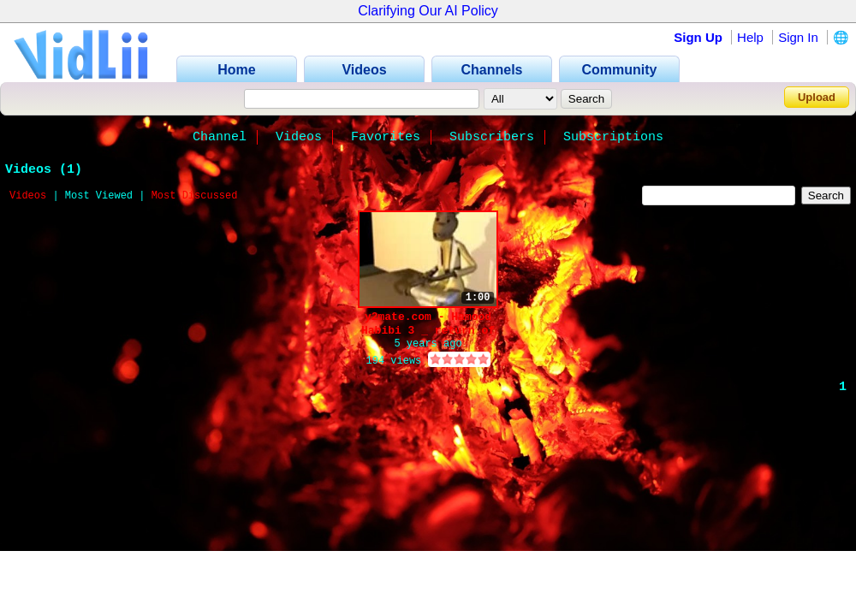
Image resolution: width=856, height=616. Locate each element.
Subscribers (492, 137)
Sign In (798, 37)
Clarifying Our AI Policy (428, 11)
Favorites (386, 137)
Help (750, 37)
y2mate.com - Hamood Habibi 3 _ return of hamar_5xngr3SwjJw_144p (428, 324)
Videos (299, 137)
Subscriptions (613, 137)
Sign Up (698, 37)
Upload (817, 97)
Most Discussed (195, 196)
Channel (220, 137)
